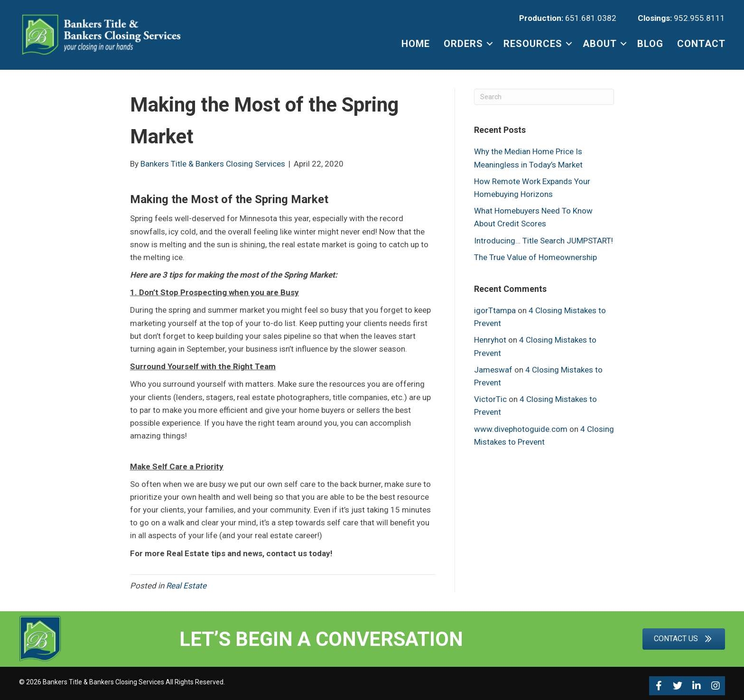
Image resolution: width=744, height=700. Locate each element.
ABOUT (600, 44)
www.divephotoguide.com (521, 429)
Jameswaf (493, 370)
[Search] (544, 97)
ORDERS (463, 44)
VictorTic (490, 399)
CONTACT (701, 44)
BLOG (650, 44)
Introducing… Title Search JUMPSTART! (544, 241)
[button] (659, 686)
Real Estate (187, 586)
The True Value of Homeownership (535, 257)
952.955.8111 (699, 18)
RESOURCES (533, 44)
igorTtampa (495, 310)
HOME (416, 44)
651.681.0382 (591, 18)
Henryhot (490, 340)
